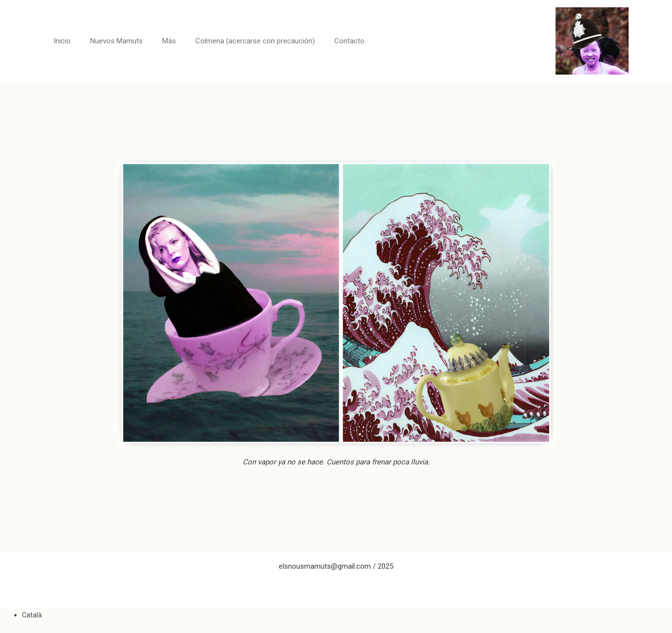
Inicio (62, 41)
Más (169, 41)
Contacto (349, 41)
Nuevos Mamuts (116, 41)
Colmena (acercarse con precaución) (255, 41)
